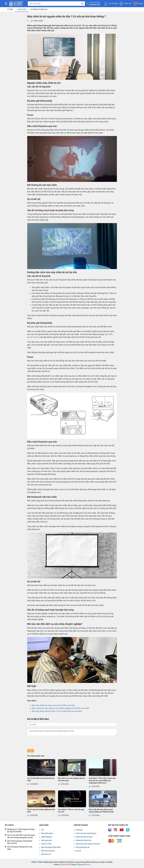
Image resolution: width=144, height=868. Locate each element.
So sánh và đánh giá (39, 9)
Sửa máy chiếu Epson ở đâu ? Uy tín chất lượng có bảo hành (57, 711)
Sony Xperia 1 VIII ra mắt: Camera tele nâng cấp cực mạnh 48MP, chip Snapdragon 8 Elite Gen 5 (102, 781)
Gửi (31, 751)
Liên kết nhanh (81, 825)
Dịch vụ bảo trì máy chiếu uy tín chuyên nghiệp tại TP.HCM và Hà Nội (60, 708)
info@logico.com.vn (83, 865)
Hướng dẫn (22, 9)
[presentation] (44, 742)
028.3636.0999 (65, 865)
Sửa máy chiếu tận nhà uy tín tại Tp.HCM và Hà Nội (53, 705)
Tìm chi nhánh (111, 4)
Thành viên (125, 4)
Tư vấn (10, 9)
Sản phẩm (44, 825)
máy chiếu (43, 90)
